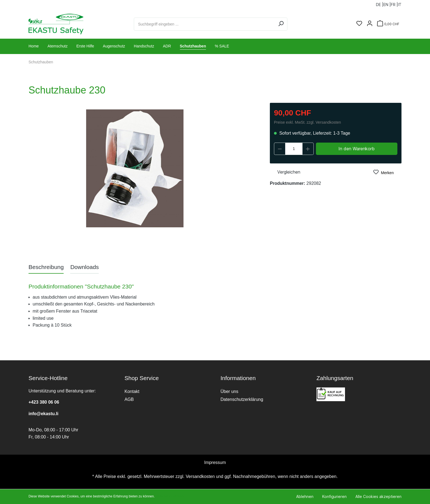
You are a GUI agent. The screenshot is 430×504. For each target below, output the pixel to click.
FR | (394, 3)
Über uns (229, 391)
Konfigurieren (334, 496)
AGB (129, 399)
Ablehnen (305, 496)
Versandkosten (200, 476)
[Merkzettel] (359, 24)
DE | (380, 3)
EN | (387, 3)
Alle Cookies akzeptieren (378, 496)
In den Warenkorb (357, 149)
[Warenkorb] (388, 24)
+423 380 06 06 (44, 402)
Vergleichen (285, 172)
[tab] (46, 267)
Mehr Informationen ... (172, 496)
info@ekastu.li (43, 414)
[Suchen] (281, 24)
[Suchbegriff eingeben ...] (204, 24)
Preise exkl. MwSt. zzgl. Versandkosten (307, 122)
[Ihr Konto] (370, 24)
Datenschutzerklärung (242, 399)
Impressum (215, 462)
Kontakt (132, 391)
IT (400, 3)
